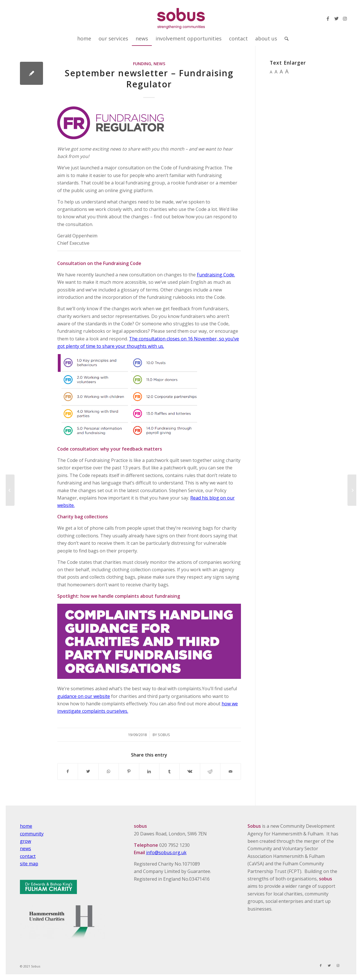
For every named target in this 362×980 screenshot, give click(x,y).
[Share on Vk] (190, 771)
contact (28, 856)
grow (25, 841)
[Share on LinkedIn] (149, 771)
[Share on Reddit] (210, 771)
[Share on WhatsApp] (109, 771)
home (26, 826)
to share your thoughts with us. (130, 346)
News (159, 64)
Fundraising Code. (216, 275)
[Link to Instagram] (345, 19)
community (32, 834)
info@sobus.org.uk (166, 852)
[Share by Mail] (231, 771)
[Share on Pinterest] (129, 771)
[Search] (285, 38)
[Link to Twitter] (336, 19)
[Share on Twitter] (88, 771)
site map (29, 864)
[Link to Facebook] (328, 19)
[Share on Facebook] (68, 771)
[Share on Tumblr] (169, 771)
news (25, 848)
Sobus (164, 735)
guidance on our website (84, 696)
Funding (142, 64)
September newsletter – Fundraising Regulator (149, 79)
